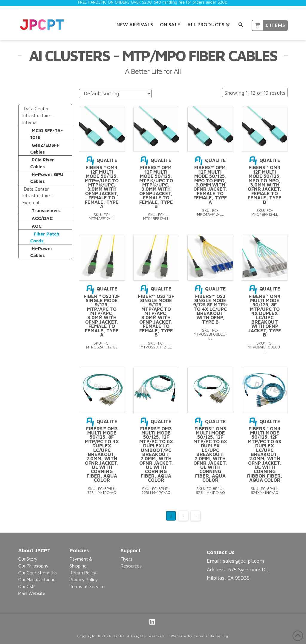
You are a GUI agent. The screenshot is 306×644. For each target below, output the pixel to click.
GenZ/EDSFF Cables (45, 148)
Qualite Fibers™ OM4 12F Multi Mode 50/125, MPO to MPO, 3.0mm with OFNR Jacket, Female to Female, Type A (210, 181)
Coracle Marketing (211, 636)
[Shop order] (115, 94)
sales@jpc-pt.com (243, 561)
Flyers (127, 559)
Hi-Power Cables (41, 252)
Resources (131, 566)
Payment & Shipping (81, 562)
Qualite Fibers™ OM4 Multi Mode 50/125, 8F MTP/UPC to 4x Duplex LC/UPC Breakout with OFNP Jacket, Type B (265, 312)
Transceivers (46, 210)
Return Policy (83, 573)
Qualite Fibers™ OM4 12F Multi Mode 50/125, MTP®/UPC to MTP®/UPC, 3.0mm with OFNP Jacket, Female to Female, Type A (102, 183)
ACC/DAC (42, 218)
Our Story (28, 559)
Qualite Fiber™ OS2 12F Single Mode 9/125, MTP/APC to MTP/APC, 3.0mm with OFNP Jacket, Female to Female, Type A (102, 312)
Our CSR (26, 586)
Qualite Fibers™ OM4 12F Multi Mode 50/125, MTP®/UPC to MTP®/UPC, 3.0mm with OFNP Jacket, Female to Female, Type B (156, 183)
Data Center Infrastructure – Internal (38, 115)
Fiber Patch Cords (45, 237)
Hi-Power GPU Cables (47, 178)
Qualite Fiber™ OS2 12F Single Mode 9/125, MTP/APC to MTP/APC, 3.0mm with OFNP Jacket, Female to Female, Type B (156, 312)
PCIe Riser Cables (42, 163)
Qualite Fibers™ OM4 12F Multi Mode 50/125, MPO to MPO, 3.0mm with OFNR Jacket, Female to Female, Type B (265, 181)
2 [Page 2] (183, 516)
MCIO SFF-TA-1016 (46, 134)
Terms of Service (87, 586)
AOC (37, 226)
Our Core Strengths (38, 573)
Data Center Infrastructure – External (38, 196)
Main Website (32, 593)
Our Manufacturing (37, 579)
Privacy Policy (84, 579)
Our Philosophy (33, 566)
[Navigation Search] (241, 24)
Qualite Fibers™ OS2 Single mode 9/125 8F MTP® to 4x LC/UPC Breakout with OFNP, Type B (210, 305)
